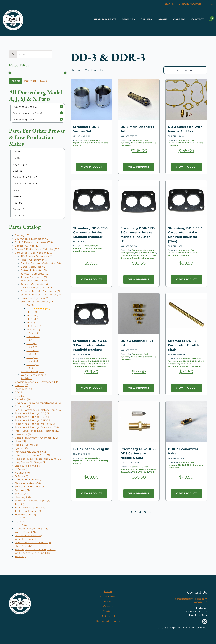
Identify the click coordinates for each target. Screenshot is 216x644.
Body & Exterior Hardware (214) (34, 242)
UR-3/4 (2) (33, 351)
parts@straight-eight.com (191, 599)
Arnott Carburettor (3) (34, 260)
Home (108, 591)
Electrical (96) (23, 399)
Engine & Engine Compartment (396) (38, 403)
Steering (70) (23, 497)
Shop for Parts (105, 19)
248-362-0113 (199, 602)
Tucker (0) (21, 556)
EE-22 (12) (32, 316)
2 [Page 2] (131, 512)
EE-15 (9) (32, 312)
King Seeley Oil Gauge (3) (30, 462)
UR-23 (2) (32, 347)
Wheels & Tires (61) (26, 539)
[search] (13, 54)
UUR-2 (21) (33, 364)
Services (128, 19)
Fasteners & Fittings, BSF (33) (33, 420)
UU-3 (146, 472)
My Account (108, 616)
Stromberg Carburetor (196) (38, 302)
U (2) (29, 340)
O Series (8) (33, 333)
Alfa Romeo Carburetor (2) (37, 256)
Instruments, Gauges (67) (30, 452)
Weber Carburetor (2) (34, 375)
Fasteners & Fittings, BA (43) (32, 413)
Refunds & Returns (108, 621)
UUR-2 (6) (21, 525)
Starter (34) (22, 494)
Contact (198, 19)
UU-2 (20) (32, 357)
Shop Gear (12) (24, 546)
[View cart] (211, 20)
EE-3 (100, 248)
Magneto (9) (22, 473)
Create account (191, 4)
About (163, 19)
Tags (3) (20, 504)
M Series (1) (33, 330)
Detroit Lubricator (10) (34, 270)
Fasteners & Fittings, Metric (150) (35, 424)
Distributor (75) (24, 389)
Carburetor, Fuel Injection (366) (34, 253)
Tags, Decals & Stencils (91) (31, 508)
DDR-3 (153, 253)
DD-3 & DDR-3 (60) (38, 309)
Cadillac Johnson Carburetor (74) (41, 263)
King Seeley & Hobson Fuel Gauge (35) (38, 459)
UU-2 (135, 472)
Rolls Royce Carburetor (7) (37, 288)
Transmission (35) (25, 515)
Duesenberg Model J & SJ (133, 255)
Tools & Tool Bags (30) (28, 511)
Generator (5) (23, 434)
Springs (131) (22, 490)
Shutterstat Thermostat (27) (32, 487)
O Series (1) (21, 476)
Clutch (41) (21, 385)
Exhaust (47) (23, 406)
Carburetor (137, 250)
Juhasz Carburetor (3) (34, 277)
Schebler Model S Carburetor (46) (41, 295)
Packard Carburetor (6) (35, 284)
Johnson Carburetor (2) (35, 274)
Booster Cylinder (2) (27, 246)
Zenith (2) (27, 378)
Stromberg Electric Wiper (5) (32, 501)
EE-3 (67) (32, 323)
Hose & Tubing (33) (26, 445)
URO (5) (31, 354)
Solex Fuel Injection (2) (35, 298)
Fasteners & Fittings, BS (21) (32, 417)
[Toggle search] (212, 4)
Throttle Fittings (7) (33, 371)
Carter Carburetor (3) (33, 267)
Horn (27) (20, 441)
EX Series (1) (34, 326)
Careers (179, 19)
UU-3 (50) (21, 522)
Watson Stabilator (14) (28, 536)
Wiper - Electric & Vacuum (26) (34, 543)
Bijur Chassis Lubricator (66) (32, 239)
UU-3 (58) (32, 361)
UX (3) (30, 368)
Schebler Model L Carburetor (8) (40, 291)
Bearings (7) (22, 235)
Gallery (147, 19)
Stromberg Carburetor (84, 251)
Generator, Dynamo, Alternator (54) (36, 438)
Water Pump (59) (25, 532)
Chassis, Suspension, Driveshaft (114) (37, 382)
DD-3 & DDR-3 (90, 143)
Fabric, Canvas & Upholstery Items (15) (38, 410)
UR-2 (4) (32, 344)
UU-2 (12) (20, 518)
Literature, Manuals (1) (28, 466)
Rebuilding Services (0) (29, 480)
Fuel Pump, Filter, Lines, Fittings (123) (38, 431)
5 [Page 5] (145, 512)
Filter (16, 81)
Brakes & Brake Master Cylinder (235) (37, 249)
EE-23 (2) (20, 392)
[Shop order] (185, 70)
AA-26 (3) (32, 305)
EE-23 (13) (32, 319)
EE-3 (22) (20, 396)
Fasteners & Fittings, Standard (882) (37, 427)
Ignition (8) (22, 448)
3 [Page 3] (136, 512)
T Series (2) (33, 337)
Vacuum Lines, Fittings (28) (32, 529)
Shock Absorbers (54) (28, 483)
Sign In (169, 4)
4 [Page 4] (140, 512)
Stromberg (126, 258)
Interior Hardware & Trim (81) (32, 455)
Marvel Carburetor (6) (34, 281)
